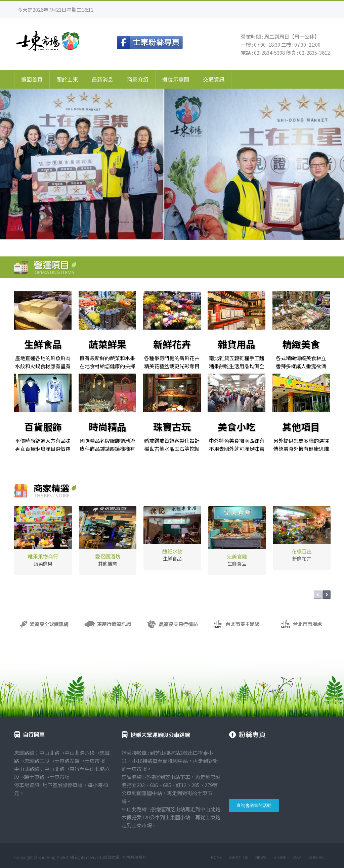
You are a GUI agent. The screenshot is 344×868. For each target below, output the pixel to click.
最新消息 (102, 79)
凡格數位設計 (134, 857)
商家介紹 (138, 79)
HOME (217, 857)
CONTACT (317, 857)
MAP (297, 857)
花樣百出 (302, 551)
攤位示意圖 (176, 79)
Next (327, 595)
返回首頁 (32, 79)
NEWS (261, 857)
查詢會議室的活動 (254, 805)
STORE (280, 857)
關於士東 (67, 79)
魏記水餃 (172, 551)
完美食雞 (237, 556)
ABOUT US (239, 857)
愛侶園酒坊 (108, 556)
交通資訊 (214, 79)
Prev (318, 595)
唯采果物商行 (43, 556)
